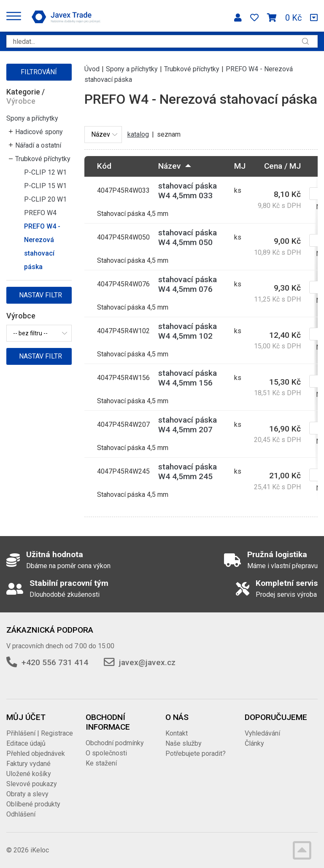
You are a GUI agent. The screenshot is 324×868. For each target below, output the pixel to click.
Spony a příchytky (32, 118)
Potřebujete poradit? (196, 753)
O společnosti (106, 753)
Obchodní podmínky (115, 743)
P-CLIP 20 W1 (45, 199)
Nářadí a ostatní (38, 145)
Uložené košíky (29, 774)
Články (254, 743)
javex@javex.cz (147, 662)
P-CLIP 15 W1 (45, 186)
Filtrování (39, 72)
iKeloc (40, 850)
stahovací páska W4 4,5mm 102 (188, 331)
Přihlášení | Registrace (40, 733)
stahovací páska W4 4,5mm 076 (188, 284)
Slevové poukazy (32, 784)
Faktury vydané (28, 764)
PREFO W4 (40, 213)
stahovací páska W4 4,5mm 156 (188, 378)
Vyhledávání (262, 733)
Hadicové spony (39, 132)
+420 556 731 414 (55, 662)
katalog (138, 134)
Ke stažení (101, 763)
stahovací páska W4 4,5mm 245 (188, 472)
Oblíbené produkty (33, 804)
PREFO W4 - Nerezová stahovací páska (42, 247)
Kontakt (177, 733)
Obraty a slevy (27, 794)
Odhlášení (21, 814)
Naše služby (184, 743)
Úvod (92, 69)
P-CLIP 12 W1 (45, 172)
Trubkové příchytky (43, 159)
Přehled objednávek (36, 753)
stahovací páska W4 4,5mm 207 (188, 425)
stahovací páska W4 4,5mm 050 (188, 237)
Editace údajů (26, 743)
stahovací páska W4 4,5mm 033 (188, 191)
